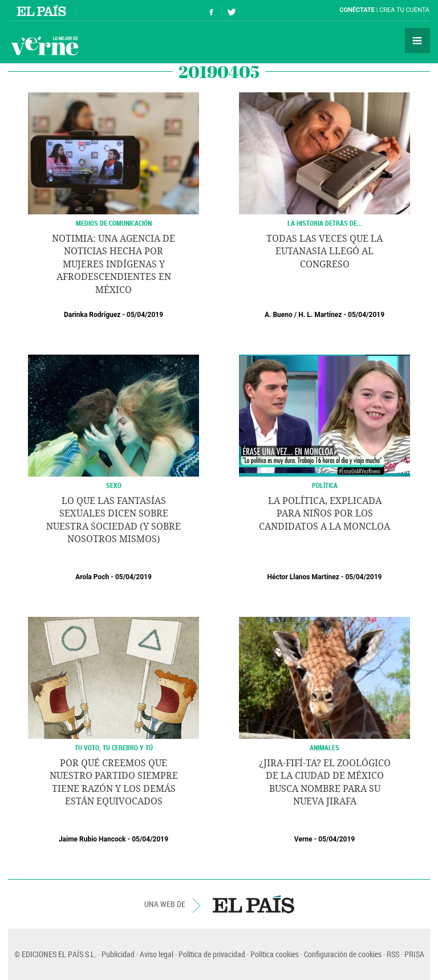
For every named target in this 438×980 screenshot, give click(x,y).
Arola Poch (92, 577)
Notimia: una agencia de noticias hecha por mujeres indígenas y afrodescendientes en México (113, 264)
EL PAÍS (254, 904)
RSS (393, 954)
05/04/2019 (145, 315)
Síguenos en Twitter (232, 11)
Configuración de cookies (343, 954)
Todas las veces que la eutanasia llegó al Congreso (325, 251)
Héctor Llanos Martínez (303, 577)
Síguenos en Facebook (212, 11)
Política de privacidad (212, 954)
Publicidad (118, 954)
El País (43, 10)
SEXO (114, 485)
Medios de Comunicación (114, 223)
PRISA (414, 954)
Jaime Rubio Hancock (92, 839)
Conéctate (357, 10)
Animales (325, 747)
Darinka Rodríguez (92, 315)
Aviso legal (157, 954)
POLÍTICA (325, 485)
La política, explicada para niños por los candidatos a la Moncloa (325, 514)
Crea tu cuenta (404, 10)
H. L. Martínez (320, 315)
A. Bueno (279, 315)
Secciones (417, 40)
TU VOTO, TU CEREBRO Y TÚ (114, 747)
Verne (44, 46)
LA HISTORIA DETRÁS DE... (325, 223)
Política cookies (275, 954)
